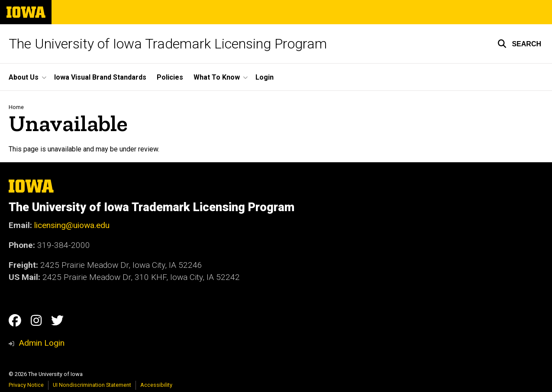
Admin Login (42, 343)
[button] (519, 44)
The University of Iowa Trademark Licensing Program (168, 44)
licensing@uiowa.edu (72, 225)
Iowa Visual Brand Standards (100, 77)
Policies (170, 77)
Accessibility (156, 385)
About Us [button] (24, 77)
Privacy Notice (26, 385)
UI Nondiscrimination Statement (92, 385)
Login (265, 77)
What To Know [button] (217, 77)
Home (16, 107)
